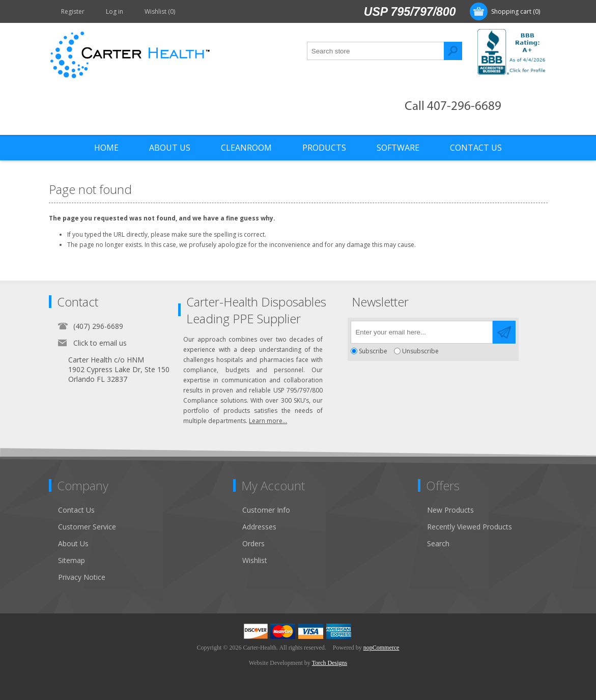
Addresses (259, 527)
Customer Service (87, 527)
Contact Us (76, 510)
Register (73, 11)
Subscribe (373, 351)
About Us (73, 543)
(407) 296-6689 (98, 326)
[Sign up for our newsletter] (422, 332)
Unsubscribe (420, 351)
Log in (115, 11)
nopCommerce (381, 648)
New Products (450, 510)
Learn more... (268, 421)
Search (453, 51)
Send (504, 332)
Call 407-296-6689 (453, 107)
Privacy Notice (82, 577)
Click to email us (100, 343)
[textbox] (376, 51)
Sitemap (72, 560)
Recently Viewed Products (470, 527)
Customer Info (266, 510)
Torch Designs (330, 663)
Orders (253, 543)
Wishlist (255, 560)
